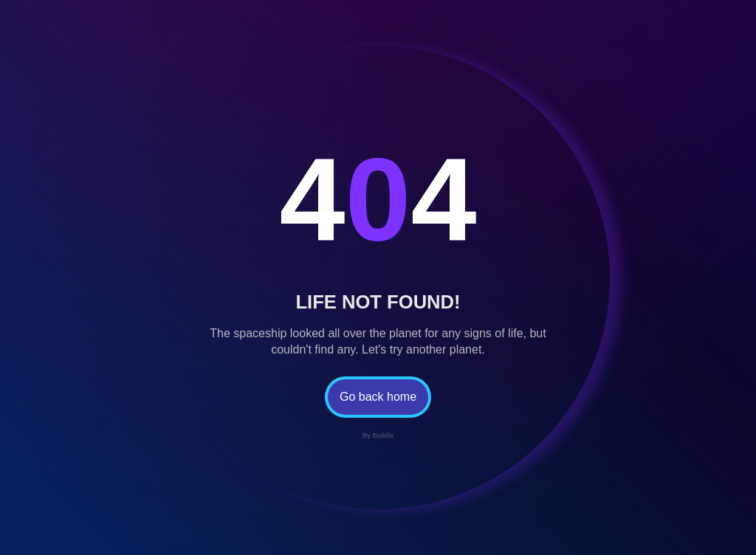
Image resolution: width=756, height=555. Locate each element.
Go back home (378, 397)
